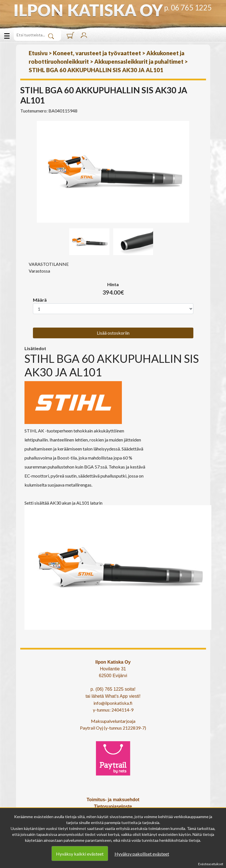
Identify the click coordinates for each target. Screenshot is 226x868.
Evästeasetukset (211, 864)
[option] (113, 172)
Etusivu (38, 53)
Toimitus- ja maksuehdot (113, 800)
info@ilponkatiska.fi (113, 703)
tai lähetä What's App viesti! (113, 696)
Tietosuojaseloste (113, 806)
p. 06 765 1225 (188, 8)
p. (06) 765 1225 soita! (113, 689)
